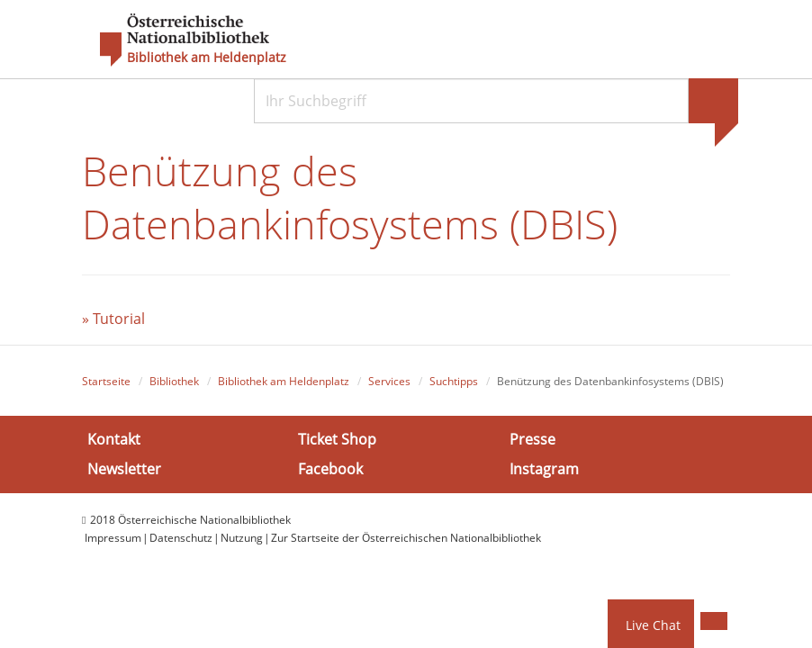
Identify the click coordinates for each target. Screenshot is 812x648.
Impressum (113, 538)
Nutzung (242, 538)
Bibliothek (174, 381)
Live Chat (653, 625)
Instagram (544, 469)
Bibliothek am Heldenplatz (207, 58)
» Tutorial (113, 319)
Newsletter (124, 469)
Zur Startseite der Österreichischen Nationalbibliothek (406, 538)
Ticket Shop (337, 438)
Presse (532, 438)
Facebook (330, 469)
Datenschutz (181, 538)
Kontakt (114, 438)
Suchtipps (454, 381)
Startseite (106, 381)
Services (389, 381)
